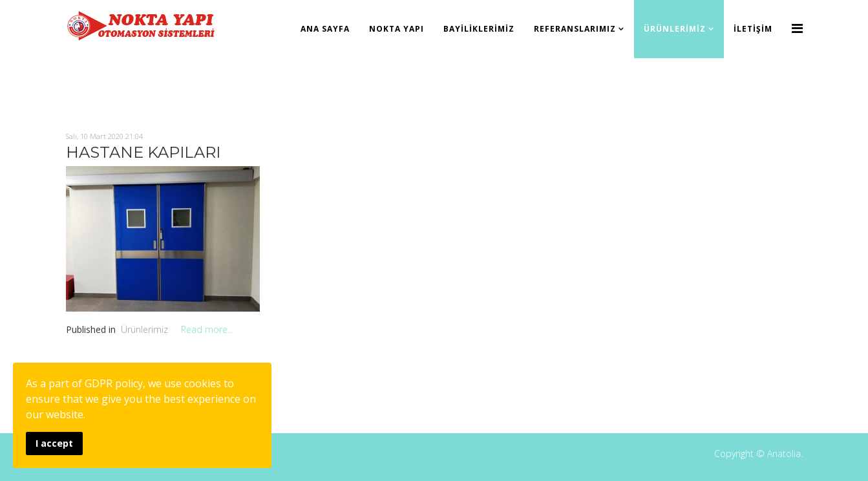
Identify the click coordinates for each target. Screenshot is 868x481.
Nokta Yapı (397, 29)
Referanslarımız (575, 29)
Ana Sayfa (325, 29)
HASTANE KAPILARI (143, 152)
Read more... (207, 329)
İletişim (753, 29)
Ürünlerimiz (675, 29)
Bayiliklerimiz (479, 29)
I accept (54, 443)
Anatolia (784, 454)
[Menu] (797, 28)
